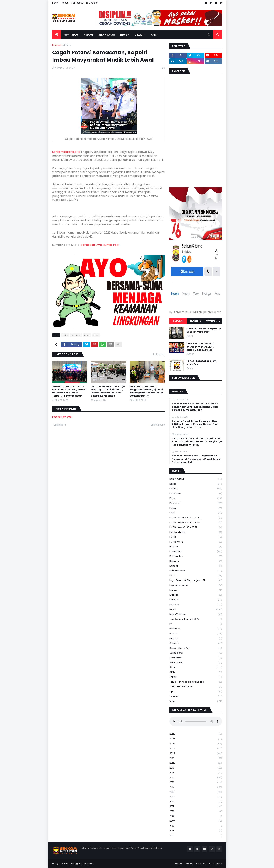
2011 (196, 806)
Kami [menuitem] (154, 35)
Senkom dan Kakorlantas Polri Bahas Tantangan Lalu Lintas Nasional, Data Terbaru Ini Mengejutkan (69, 391)
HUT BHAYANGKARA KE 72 (196, 527)
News (87, 335)
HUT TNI (196, 547)
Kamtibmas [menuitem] (71, 35)
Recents (196, 321)
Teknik (196, 677)
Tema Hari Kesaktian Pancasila (196, 682)
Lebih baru (60, 425)
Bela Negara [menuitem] (107, 35)
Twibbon (196, 697)
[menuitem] (57, 35)
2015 (196, 787)
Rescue (196, 634)
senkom (196, 643)
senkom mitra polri (196, 648)
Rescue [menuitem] (89, 35)
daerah (196, 489)
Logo (196, 576)
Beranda (57, 45)
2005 (196, 816)
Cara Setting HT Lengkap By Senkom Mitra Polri (204, 330)
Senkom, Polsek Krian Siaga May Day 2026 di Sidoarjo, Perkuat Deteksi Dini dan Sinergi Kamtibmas (108, 391)
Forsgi (196, 508)
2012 (196, 802)
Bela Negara (196, 479)
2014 (196, 792)
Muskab (196, 595)
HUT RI (196, 537)
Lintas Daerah (196, 571)
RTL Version (92, 3)
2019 (196, 768)
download (196, 503)
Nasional (76, 335)
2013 (196, 797)
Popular (178, 321)
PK (196, 624)
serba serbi (196, 653)
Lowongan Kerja (196, 585)
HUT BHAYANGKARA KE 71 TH (196, 522)
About (65, 3)
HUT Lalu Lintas (196, 532)
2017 (196, 778)
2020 (196, 763)
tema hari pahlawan (196, 687)
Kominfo (196, 561)
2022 (196, 753)
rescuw (196, 639)
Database (196, 494)
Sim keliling (196, 658)
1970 (196, 835)
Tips (196, 692)
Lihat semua (158, 354)
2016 (196, 782)
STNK (196, 672)
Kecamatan (196, 556)
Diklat (196, 498)
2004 (196, 821)
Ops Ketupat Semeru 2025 (196, 619)
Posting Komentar (62, 417)
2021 (196, 758)
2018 (196, 773)
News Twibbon (196, 614)
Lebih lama (157, 425)
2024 (196, 744)
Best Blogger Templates (79, 864)
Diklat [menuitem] (139, 35)
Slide (96, 335)
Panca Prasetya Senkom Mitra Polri (201, 363)
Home (55, 3)
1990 (196, 826)
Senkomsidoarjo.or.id (66, 152)
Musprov (196, 600)
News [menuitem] (124, 35)
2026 (196, 734)
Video (196, 701)
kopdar (196, 566)
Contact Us (77, 3)
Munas (196, 590)
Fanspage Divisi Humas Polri (100, 245)
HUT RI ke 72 (196, 542)
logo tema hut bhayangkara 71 (196, 580)
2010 (196, 811)
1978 (196, 831)
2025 (196, 739)
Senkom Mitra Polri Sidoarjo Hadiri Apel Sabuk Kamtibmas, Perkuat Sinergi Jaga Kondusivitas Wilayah (197, 442)
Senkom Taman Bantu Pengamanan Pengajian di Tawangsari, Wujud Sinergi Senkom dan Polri (146, 391)
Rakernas (196, 629)
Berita (68, 45)
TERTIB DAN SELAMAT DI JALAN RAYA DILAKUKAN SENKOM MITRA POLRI (200, 347)
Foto (196, 513)
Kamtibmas (196, 552)
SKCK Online (196, 663)
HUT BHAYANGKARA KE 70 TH (196, 518)
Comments (213, 321)
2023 (196, 749)
